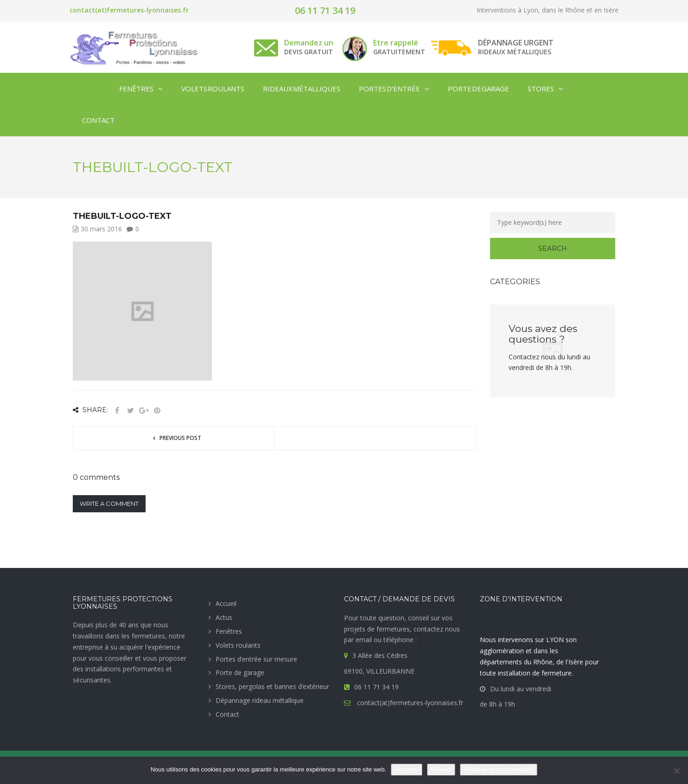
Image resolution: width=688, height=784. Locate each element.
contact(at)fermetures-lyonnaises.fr (129, 10)
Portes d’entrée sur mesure (256, 659)
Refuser (441, 769)
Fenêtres (229, 631)
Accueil (226, 603)
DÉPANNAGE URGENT (516, 43)
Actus (224, 617)
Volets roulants (238, 645)
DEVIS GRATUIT (309, 52)
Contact (227, 714)
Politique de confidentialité (499, 769)
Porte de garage (240, 672)
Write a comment (109, 504)
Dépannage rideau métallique (260, 700)
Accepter (406, 769)
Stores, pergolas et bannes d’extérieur (272, 686)
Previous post (180, 438)
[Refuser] (676, 771)
